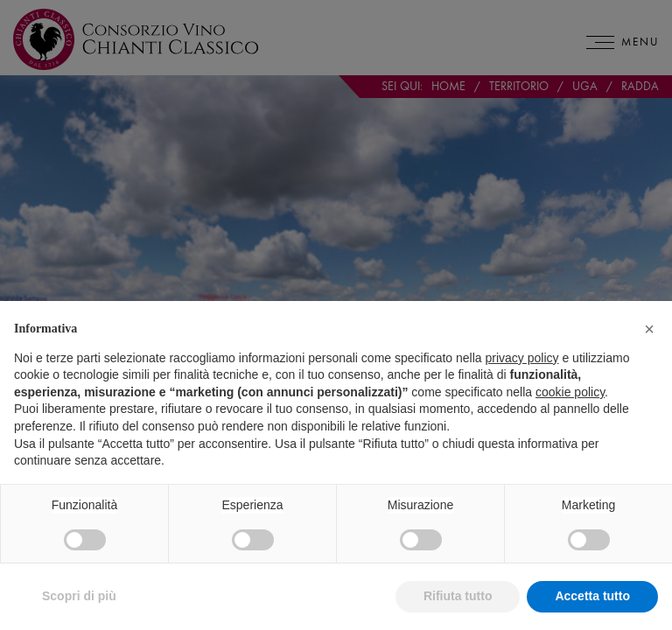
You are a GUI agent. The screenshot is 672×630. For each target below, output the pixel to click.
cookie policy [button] (570, 392)
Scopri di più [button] (79, 596)
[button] (649, 329)
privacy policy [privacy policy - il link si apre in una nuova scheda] (522, 358)
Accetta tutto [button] (592, 596)
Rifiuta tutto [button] (458, 596)
